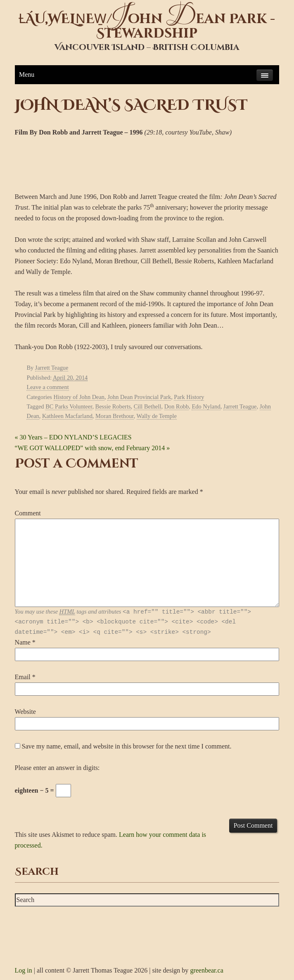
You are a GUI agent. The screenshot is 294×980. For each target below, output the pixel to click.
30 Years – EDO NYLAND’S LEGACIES (73, 437)
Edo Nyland (206, 406)
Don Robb (177, 406)
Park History (189, 397)
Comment (28, 513)
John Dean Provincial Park (139, 397)
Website (25, 712)
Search (37, 872)
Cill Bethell (148, 406)
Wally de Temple (157, 416)
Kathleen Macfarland (67, 416)
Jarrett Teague (52, 368)
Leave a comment (47, 387)
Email (23, 677)
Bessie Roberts (113, 406)
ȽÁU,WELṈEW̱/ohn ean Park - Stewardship (147, 26)
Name (23, 642)
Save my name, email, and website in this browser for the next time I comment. (127, 746)
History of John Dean (79, 397)
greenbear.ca (206, 970)
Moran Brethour (115, 416)
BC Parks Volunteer (69, 406)
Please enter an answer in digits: (57, 768)
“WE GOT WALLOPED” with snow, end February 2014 (92, 448)
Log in (24, 970)
